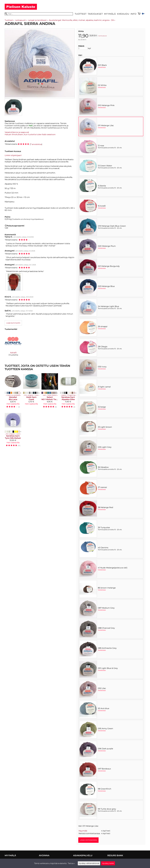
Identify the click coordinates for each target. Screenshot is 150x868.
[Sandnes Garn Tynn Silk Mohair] (13, 430)
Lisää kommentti (13, 323)
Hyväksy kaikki (108, 863)
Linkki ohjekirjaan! (13, 155)
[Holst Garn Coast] (31, 392)
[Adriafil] (13, 346)
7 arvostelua (36, 144)
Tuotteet (81, 14)
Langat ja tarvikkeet (38, 20)
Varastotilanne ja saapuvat (17, 132)
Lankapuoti (21, 20)
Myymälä (110, 14)
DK (113, 20)
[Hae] (39, 14)
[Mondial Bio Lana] (13, 392)
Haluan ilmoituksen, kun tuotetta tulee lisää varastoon (30, 134)
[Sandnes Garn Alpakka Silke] (68, 392)
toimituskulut (103, 36)
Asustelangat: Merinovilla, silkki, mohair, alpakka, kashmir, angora (79, 20)
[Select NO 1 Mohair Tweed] (50, 392)
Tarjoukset (95, 14)
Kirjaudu (123, 14)
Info (133, 14)
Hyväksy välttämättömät (89, 863)
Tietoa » (71, 863)
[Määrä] (83, 48)
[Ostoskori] (139, 14)
